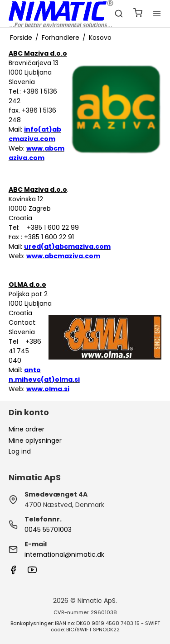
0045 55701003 (48, 530)
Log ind (20, 451)
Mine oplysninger (35, 440)
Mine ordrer (27, 429)
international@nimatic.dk (64, 554)
